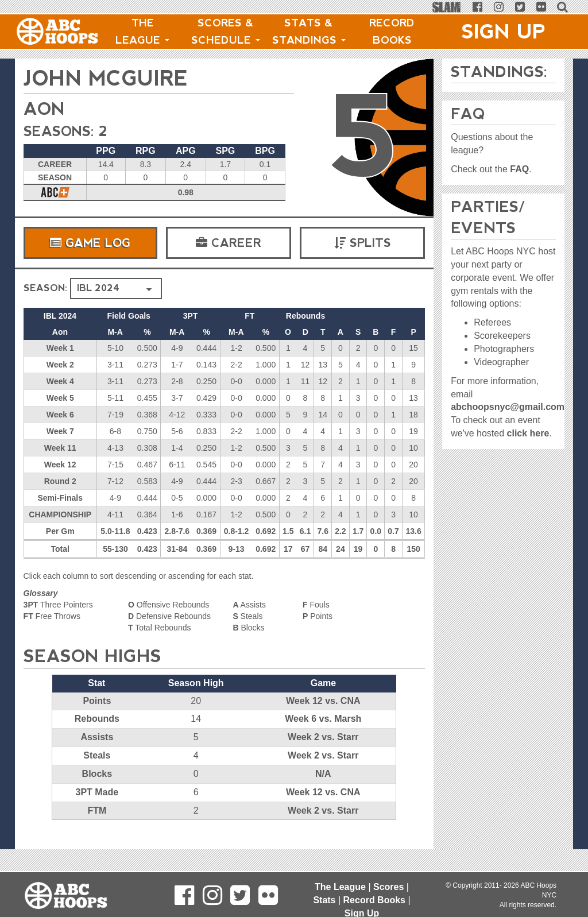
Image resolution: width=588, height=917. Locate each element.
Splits (363, 243)
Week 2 (60, 365)
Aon (44, 109)
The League (142, 32)
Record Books (392, 32)
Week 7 (60, 431)
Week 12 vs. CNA (323, 701)
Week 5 (60, 398)
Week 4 (60, 381)
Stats (324, 900)
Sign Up (504, 32)
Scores (388, 887)
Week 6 (60, 415)
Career (229, 243)
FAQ (519, 169)
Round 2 (60, 481)
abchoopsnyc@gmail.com (508, 407)
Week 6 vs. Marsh (323, 719)
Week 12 (60, 465)
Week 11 (60, 448)
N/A (323, 774)
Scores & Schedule (226, 32)
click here (528, 433)
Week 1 (60, 348)
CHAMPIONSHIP (60, 514)
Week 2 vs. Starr (323, 737)
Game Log (90, 243)
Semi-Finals (60, 498)
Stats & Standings (309, 32)
